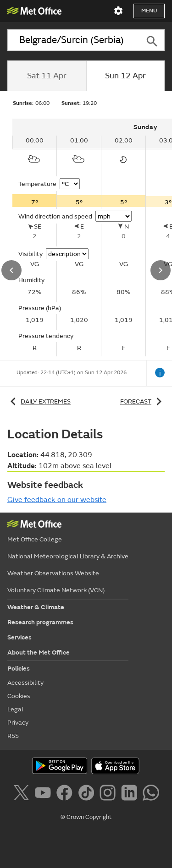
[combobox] (73, 40)
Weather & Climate (36, 607)
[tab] (47, 76)
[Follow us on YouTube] (45, 794)
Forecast (142, 401)
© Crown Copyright (86, 817)
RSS (13, 736)
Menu (149, 11)
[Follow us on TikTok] (88, 794)
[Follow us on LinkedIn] (131, 794)
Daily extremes (39, 401)
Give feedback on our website (57, 500)
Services (19, 637)
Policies (19, 669)
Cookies (19, 696)
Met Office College (35, 539)
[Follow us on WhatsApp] (151, 794)
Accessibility (25, 683)
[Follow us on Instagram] (109, 794)
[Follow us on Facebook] (66, 794)
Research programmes (40, 622)
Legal (15, 709)
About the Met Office (39, 652)
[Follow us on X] (23, 794)
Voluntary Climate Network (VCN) (56, 590)
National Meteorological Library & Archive (68, 556)
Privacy (18, 723)
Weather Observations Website (53, 573)
